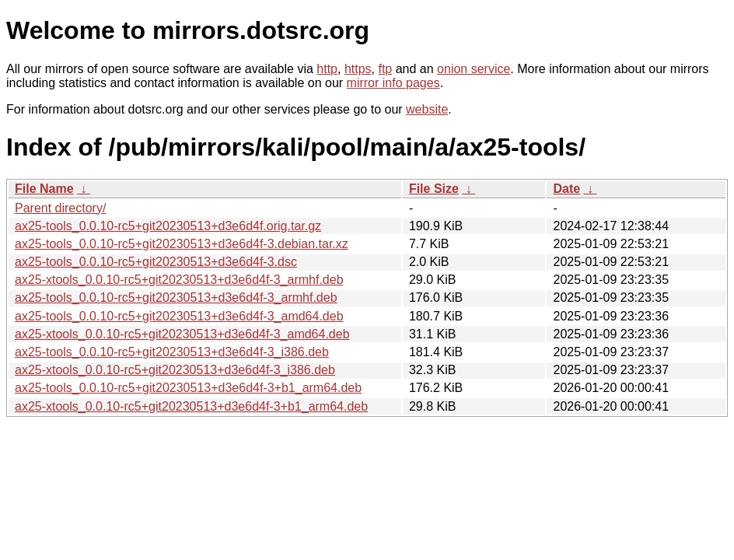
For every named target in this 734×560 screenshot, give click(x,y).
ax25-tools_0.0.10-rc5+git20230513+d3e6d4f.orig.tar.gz (168, 226)
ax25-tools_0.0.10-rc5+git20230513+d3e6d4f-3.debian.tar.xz (182, 244)
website (427, 109)
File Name (44, 189)
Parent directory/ (60, 208)
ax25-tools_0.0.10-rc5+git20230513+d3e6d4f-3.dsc (156, 262)
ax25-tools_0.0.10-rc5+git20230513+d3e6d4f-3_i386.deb (172, 352)
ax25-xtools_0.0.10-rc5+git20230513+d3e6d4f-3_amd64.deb (182, 334)
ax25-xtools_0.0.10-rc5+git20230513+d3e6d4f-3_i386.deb (175, 370)
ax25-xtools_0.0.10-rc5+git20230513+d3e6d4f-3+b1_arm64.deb (191, 406)
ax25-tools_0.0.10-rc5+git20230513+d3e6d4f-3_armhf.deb (176, 297)
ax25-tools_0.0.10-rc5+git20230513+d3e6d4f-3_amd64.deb (179, 316)
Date (566, 189)
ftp (385, 69)
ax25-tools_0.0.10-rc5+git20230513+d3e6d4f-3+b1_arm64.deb (188, 388)
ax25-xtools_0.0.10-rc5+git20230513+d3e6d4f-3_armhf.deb (179, 280)
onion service (474, 69)
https (358, 69)
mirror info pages (393, 83)
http (327, 69)
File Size (434, 189)
